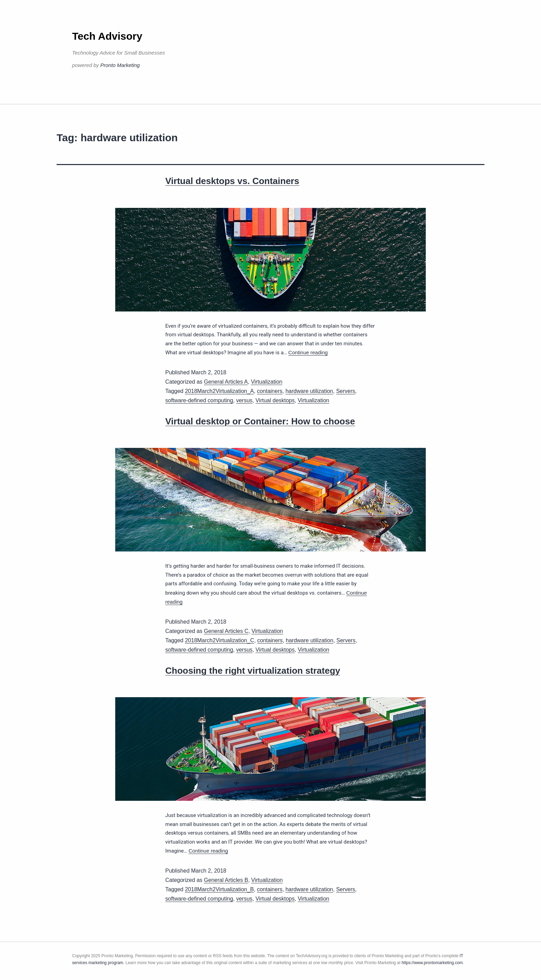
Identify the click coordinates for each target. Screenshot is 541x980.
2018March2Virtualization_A (219, 391)
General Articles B (226, 880)
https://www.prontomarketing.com (432, 963)
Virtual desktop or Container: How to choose (260, 421)
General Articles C (226, 631)
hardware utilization (309, 391)
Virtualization (267, 382)
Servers (346, 391)
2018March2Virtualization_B (219, 889)
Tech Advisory (107, 36)
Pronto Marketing (120, 65)
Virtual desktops (275, 400)
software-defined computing (199, 400)
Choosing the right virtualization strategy (253, 671)
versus (244, 400)
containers (270, 391)
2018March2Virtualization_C (220, 640)
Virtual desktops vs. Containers (232, 181)
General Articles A (226, 382)
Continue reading (308, 352)
